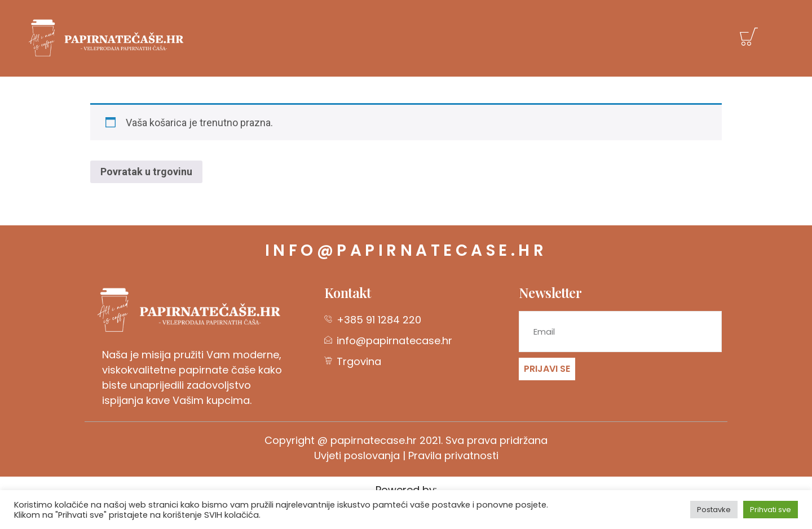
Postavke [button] (714, 510)
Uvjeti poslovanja (357, 455)
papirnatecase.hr (374, 440)
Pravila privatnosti (453, 455)
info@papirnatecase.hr (406, 250)
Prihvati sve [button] (771, 510)
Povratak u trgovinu (146, 172)
